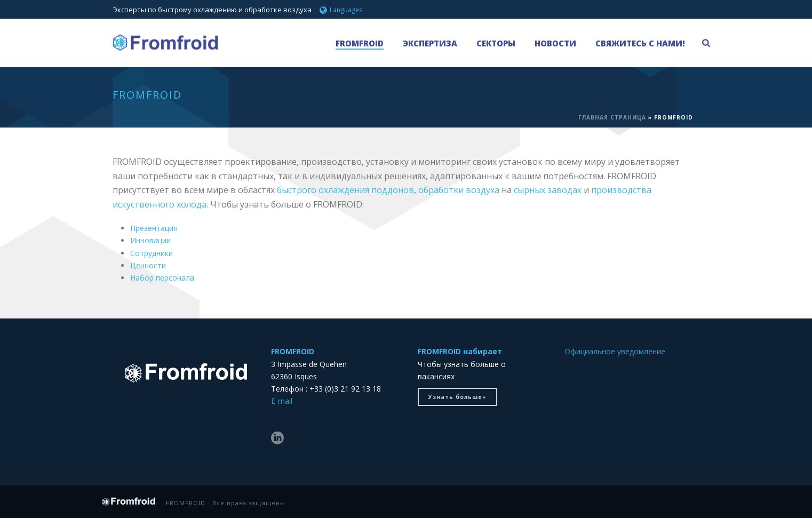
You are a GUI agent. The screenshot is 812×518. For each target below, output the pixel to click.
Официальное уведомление (615, 351)
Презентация (154, 228)
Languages (341, 10)
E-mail (282, 401)
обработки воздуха (459, 190)
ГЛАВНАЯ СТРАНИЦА (612, 117)
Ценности (148, 265)
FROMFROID (360, 43)
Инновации (150, 240)
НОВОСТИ (555, 43)
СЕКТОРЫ (496, 43)
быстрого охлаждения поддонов (345, 190)
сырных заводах (548, 190)
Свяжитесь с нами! (640, 43)
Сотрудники (152, 253)
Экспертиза (430, 43)
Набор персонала (162, 278)
